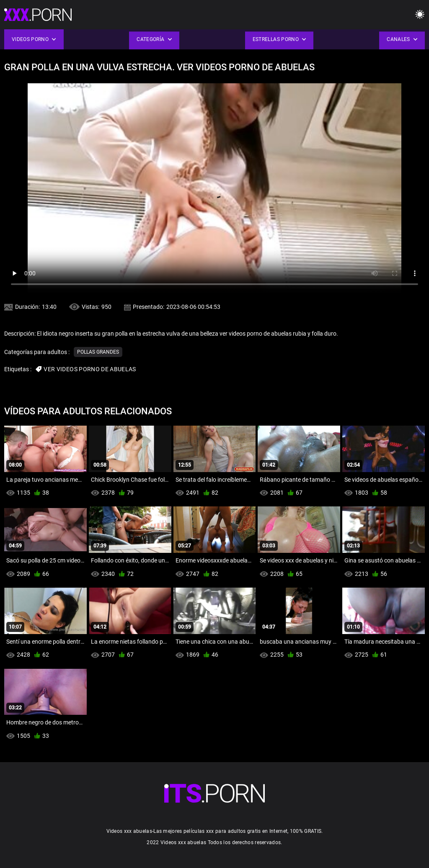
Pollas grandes (98, 352)
